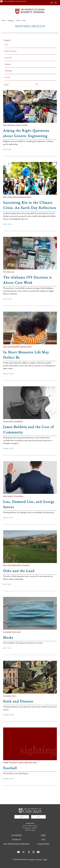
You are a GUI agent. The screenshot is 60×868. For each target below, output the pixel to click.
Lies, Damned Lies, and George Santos (29, 504)
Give (38, 817)
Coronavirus (7, 632)
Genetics (25, 125)
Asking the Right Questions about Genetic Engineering (26, 133)
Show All (7, 77)
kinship (29, 197)
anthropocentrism (26, 346)
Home (4, 20)
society (19, 632)
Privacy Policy (43, 844)
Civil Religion (8, 71)
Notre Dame (8, 58)
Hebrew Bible (16, 565)
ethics (5, 125)
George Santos (19, 496)
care (13, 272)
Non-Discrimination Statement (17, 844)
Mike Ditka (29, 762)
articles (18, 20)
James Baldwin (18, 421)
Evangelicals (13, 762)
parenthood (22, 197)
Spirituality (8, 64)
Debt (9, 565)
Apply (22, 817)
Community (26, 565)
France (7, 45)
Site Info (39, 860)
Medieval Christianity (11, 51)
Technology (12, 125)
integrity (10, 496)
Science (19, 125)
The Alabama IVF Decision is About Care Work (27, 280)
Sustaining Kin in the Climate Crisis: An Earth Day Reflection (30, 205)
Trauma (6, 421)
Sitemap (32, 860)
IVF (4, 272)
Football (10, 768)
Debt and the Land (19, 571)
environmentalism (13, 346)
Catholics (21, 762)
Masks (8, 637)
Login (45, 860)
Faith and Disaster (18, 701)
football (6, 762)
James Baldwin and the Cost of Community (29, 429)
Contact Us (17, 839)
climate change (12, 197)
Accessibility (17, 835)
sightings (11, 20)
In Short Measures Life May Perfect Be (26, 355)
